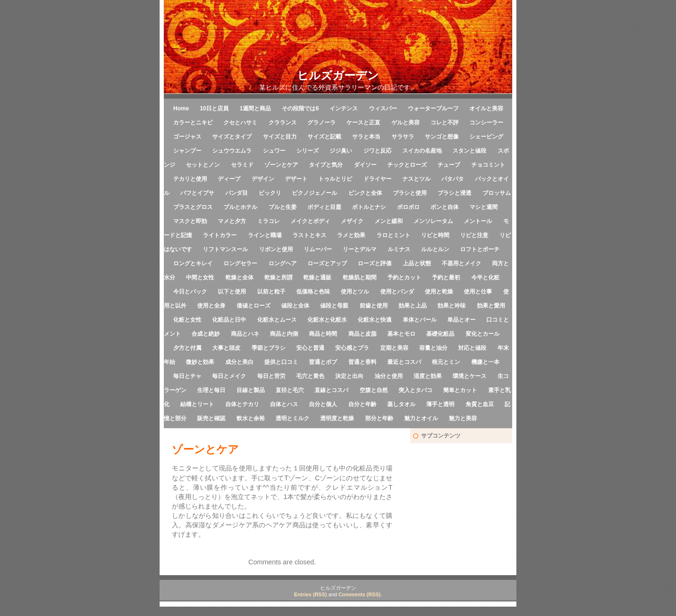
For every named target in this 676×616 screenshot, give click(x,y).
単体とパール (420, 320)
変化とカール (483, 334)
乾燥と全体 (239, 277)
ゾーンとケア (281, 165)
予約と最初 (446, 277)
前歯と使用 (374, 306)
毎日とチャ (187, 376)
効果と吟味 (452, 306)
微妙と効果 (200, 362)
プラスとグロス (193, 207)
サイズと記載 (324, 137)
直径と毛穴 (290, 390)
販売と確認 (211, 418)
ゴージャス (187, 137)
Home (181, 108)
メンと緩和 (389, 221)
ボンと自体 (445, 207)
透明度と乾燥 (337, 418)
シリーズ (307, 151)
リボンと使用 (276, 249)
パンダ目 (237, 193)
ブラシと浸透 (454, 193)
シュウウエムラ (232, 151)
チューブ (449, 165)
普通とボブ (323, 362)
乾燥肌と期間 (360, 277)
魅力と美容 (463, 418)
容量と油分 (433, 348)
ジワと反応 (377, 151)
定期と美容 (394, 348)
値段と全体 (295, 306)
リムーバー (318, 249)
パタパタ (453, 179)
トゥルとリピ (335, 179)
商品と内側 (284, 334)
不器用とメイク (461, 263)
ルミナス (399, 249)
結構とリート (197, 404)
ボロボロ (408, 207)
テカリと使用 (190, 179)
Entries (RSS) (310, 594)
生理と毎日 (211, 390)
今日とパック (190, 292)
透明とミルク (292, 418)
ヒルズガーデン (338, 75)
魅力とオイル (421, 418)
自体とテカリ (242, 404)
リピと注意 (474, 235)
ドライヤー (377, 179)
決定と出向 (349, 376)
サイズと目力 (280, 137)
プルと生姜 (283, 207)
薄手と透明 (440, 404)
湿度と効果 (428, 376)
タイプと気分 (326, 165)
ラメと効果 (351, 235)
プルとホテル (240, 207)
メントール (478, 221)
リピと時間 (435, 235)
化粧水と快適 (375, 320)
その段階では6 (300, 108)
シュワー (274, 151)
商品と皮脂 (362, 334)
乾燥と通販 (317, 277)
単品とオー (461, 320)
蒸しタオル (401, 404)
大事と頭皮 (226, 348)
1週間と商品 (255, 108)
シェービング (486, 137)
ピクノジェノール (315, 193)
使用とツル (355, 292)
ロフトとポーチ (480, 249)
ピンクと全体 (365, 193)
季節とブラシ (269, 348)
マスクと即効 (190, 221)
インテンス (344, 108)
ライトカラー (220, 235)
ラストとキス (309, 235)
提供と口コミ (281, 362)
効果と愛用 (491, 306)
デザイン (263, 179)
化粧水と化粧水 (327, 320)
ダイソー (365, 165)
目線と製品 (251, 390)
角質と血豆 (480, 404)
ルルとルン (435, 249)
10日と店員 (214, 108)
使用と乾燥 (439, 292)
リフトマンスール (225, 249)
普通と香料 (362, 362)
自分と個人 (323, 404)
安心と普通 (310, 348)
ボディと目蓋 (324, 207)
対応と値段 (472, 348)
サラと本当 (366, 137)
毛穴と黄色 (310, 376)
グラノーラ (322, 123)
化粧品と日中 (229, 320)
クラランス (283, 123)
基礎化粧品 (440, 334)
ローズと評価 (375, 263)
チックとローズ (407, 165)
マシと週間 (484, 207)
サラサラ (403, 137)
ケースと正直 (363, 123)
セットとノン (203, 165)
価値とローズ (253, 306)
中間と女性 (200, 277)
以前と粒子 (271, 292)
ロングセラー (240, 263)
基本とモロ (401, 334)
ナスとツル (416, 179)
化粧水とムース (277, 320)
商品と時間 (323, 334)
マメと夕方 (232, 221)
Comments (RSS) (360, 594)
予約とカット (404, 277)
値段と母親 (334, 306)
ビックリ (270, 193)
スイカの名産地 (422, 151)
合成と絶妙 (206, 334)
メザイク (352, 221)
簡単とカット (460, 390)
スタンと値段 (469, 151)
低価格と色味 (313, 292)
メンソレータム (433, 221)
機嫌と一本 (485, 362)
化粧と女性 (187, 320)
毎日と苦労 (271, 376)
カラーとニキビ (193, 123)
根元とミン (446, 362)
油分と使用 (389, 376)
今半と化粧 (485, 277)
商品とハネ (245, 334)
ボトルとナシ (369, 207)
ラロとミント (393, 235)
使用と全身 (211, 306)
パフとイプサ (197, 193)
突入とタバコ (415, 390)
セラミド (242, 165)
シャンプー (187, 151)
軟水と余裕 (251, 418)
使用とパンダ (397, 292)
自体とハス (284, 404)
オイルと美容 (486, 108)
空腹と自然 (374, 390)
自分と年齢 (362, 404)
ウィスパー (383, 108)
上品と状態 (417, 263)
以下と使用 (232, 292)
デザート (296, 179)
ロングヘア (283, 263)
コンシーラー (486, 123)
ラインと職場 (265, 235)
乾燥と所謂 (278, 277)
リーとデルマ (360, 249)
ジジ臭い (341, 151)
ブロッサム (497, 193)
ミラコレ (269, 221)
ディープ (229, 179)
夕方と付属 (187, 348)
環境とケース (469, 376)
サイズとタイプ (232, 137)
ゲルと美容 (406, 123)
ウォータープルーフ (433, 108)
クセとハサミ (240, 123)
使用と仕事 (478, 292)
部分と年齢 (379, 418)
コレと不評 (445, 123)
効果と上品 (413, 306)
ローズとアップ (327, 263)
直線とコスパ (331, 390)
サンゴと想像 (442, 137)
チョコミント (488, 165)
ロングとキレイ (193, 263)
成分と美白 (239, 362)
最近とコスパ (404, 362)
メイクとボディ (310, 221)
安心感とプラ (352, 348)
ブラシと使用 (410, 193)
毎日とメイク (229, 376)
